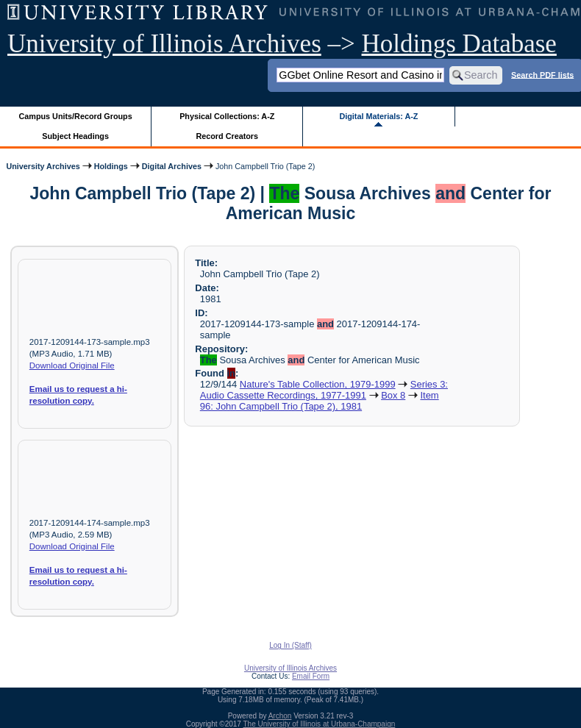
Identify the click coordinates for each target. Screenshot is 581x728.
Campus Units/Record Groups (76, 116)
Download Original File (72, 365)
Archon (280, 716)
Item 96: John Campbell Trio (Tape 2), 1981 (320, 401)
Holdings (111, 166)
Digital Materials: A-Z (378, 116)
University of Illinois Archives (164, 44)
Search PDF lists (542, 74)
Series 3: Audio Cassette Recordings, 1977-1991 (324, 390)
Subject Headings (75, 136)
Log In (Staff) (290, 645)
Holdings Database (459, 44)
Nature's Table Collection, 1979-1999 (318, 384)
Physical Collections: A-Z (227, 116)
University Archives (43, 166)
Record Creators (227, 136)
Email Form (311, 676)
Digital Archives (172, 166)
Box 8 (393, 395)
